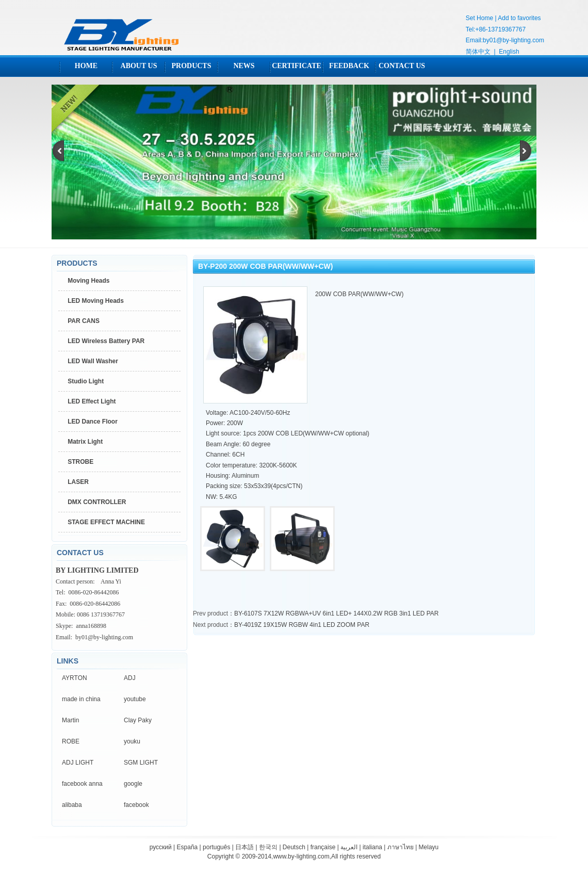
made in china (81, 699)
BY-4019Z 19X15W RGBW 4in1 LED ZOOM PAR (302, 625)
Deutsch (294, 847)
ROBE (71, 741)
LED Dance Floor (93, 422)
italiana (372, 847)
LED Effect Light (92, 401)
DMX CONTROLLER (97, 502)
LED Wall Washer (93, 361)
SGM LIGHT (141, 763)
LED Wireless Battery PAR (106, 341)
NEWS (244, 66)
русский (161, 847)
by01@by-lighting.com (513, 40)
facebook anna (82, 784)
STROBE (80, 462)
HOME (86, 66)
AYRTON (75, 678)
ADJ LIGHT (78, 763)
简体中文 (478, 52)
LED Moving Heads (96, 301)
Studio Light (86, 381)
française (323, 847)
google (133, 784)
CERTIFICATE (297, 66)
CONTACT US (402, 66)
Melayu (429, 847)
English (509, 52)
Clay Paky (138, 720)
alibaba (72, 805)
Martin (70, 720)
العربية (349, 847)
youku (132, 741)
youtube (135, 699)
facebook (136, 805)
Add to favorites (519, 18)
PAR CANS (84, 321)
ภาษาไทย (401, 847)
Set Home (479, 18)
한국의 (268, 847)
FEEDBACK (349, 66)
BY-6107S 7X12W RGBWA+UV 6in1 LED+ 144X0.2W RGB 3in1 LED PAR (336, 613)
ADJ (130, 678)
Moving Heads (88, 281)
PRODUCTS (191, 66)
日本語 (244, 847)
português (216, 847)
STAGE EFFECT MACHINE (106, 522)
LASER (78, 482)
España (187, 847)
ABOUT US (139, 66)
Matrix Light (85, 442)
